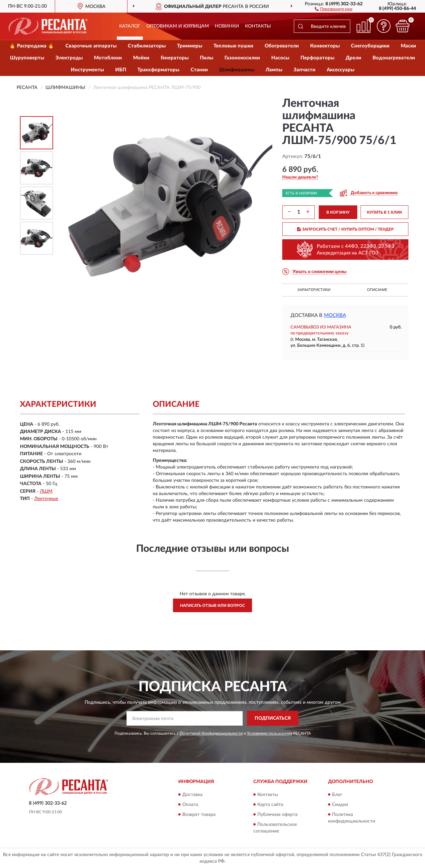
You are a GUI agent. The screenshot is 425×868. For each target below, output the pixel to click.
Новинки (227, 26)
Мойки (141, 58)
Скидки (340, 805)
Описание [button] (377, 290)
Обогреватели (282, 46)
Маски (408, 46)
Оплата (190, 805)
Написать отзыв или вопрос (212, 606)
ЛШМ (46, 491)
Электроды (69, 58)
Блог (337, 795)
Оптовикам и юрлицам (178, 26)
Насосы (280, 58)
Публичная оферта (277, 815)
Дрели (353, 58)
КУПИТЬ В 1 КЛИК (384, 212)
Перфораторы (317, 58)
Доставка (192, 795)
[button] (334, 9)
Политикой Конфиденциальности (211, 733)
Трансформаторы (158, 70)
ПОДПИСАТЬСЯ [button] (273, 718)
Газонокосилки (242, 58)
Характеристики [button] (314, 290)
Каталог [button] (130, 26)
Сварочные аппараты (91, 46)
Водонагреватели (394, 58)
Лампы (274, 70)
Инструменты (87, 70)
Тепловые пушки (233, 46)
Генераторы (175, 58)
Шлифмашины (237, 70)
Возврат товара (199, 815)
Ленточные (46, 499)
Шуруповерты (27, 58)
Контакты (258, 26)
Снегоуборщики (370, 46)
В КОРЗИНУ (338, 212)
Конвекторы (325, 46)
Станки (199, 70)
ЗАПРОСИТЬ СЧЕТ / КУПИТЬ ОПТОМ (345, 229)
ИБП (121, 70)
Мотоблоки (108, 58)
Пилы (207, 58)
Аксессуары (340, 70)
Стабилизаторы (147, 46)
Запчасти (304, 70)
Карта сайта (270, 805)
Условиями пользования (270, 733)
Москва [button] (335, 315)
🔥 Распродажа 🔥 (32, 46)
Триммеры (190, 46)
